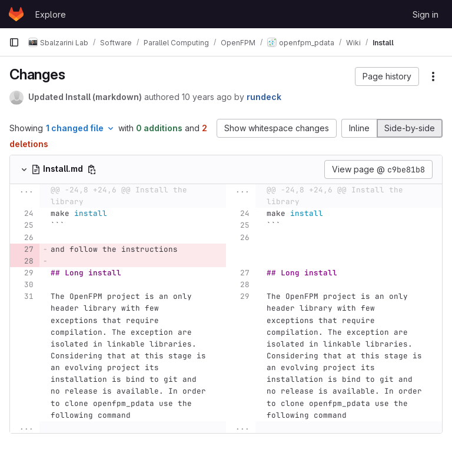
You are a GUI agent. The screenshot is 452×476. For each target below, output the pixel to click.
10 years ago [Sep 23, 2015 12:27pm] (207, 97)
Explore (51, 14)
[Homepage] (16, 14)
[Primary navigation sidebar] (14, 42)
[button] (387, 76)
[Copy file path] (92, 169)
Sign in (426, 14)
